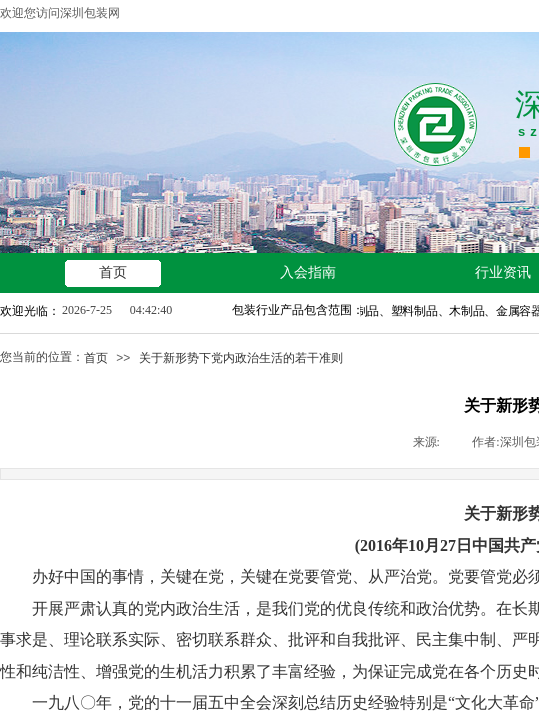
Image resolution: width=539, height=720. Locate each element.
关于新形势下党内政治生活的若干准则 (241, 358)
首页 (96, 358)
